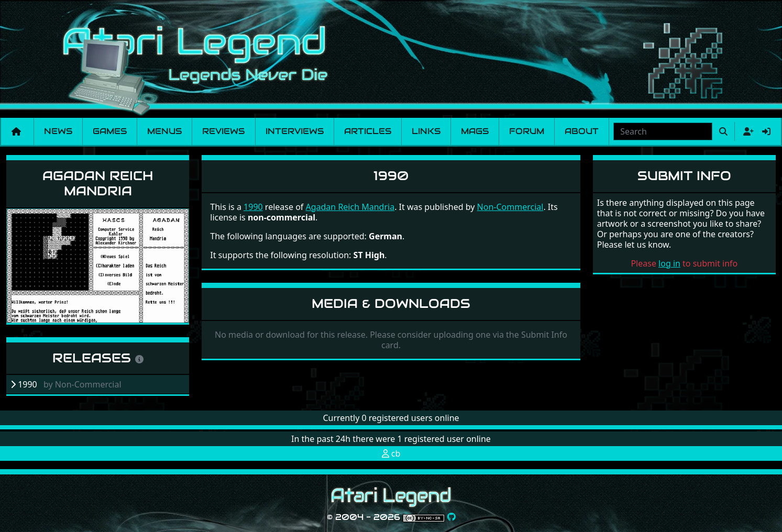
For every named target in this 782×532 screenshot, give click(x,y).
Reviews (223, 131)
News (58, 131)
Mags (475, 131)
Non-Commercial (510, 207)
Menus (164, 131)
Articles (368, 131)
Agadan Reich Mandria (98, 183)
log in (669, 263)
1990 (253, 207)
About (582, 131)
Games (110, 131)
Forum (527, 131)
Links (426, 131)
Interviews (295, 131)
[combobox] (663, 131)
